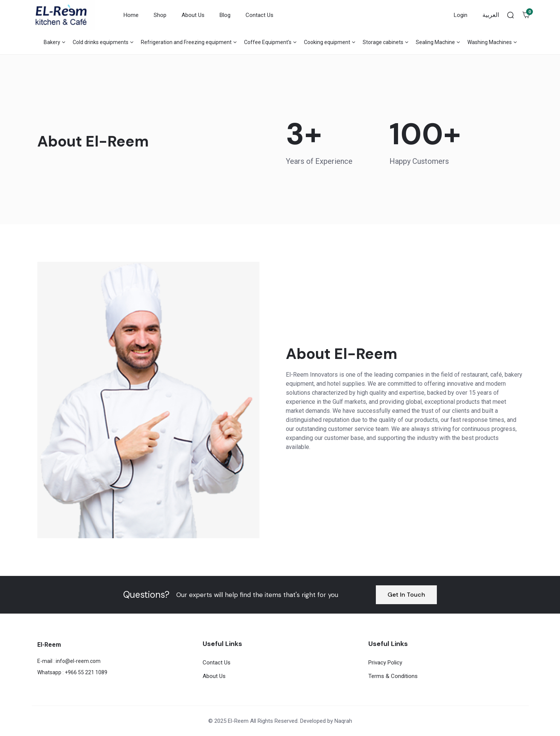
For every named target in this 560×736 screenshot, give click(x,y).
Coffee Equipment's (268, 42)
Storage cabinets (383, 42)
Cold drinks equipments (101, 42)
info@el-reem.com (78, 661)
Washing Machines (490, 42)
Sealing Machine (435, 42)
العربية (491, 15)
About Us (193, 15)
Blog (225, 15)
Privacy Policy (385, 663)
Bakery (52, 42)
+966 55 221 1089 (86, 672)
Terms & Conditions (393, 676)
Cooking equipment (327, 42)
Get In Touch (406, 595)
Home (131, 15)
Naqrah (343, 721)
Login (461, 15)
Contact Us (259, 15)
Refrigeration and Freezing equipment (186, 42)
